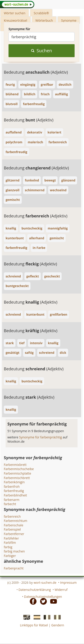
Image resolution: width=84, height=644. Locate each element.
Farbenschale (14, 525)
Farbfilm (10, 543)
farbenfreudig (14, 491)
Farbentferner (14, 534)
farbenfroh (12, 487)
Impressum (68, 583)
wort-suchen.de (45, 583)
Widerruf (61, 590)
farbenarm (12, 500)
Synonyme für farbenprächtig (41, 437)
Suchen (42, 51)
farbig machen (14, 551)
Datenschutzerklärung (35, 590)
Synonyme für (19, 29)
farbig (8, 547)
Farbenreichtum (16, 521)
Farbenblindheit (15, 495)
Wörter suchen (15, 13)
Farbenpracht (14, 568)
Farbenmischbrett (17, 478)
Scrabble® (41, 13)
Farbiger (10, 556)
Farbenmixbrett (15, 465)
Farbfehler (11, 538)
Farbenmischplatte (17, 473)
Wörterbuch (44, 20)
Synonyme (69, 20)
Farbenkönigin (14, 482)
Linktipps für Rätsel (34, 625)
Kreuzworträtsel (15, 20)
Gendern (58, 625)
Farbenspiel (12, 529)
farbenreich (12, 516)
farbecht (10, 504)
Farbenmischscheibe (19, 469)
